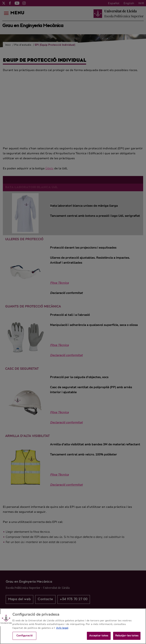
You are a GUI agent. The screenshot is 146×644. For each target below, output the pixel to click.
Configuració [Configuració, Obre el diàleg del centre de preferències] (24, 638)
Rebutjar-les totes (127, 638)
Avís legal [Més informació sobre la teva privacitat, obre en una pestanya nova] (62, 630)
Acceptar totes (99, 638)
